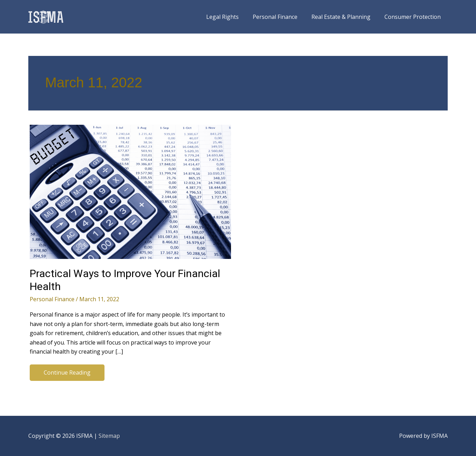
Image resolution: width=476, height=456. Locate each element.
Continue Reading (67, 374)
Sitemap (109, 436)
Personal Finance (52, 299)
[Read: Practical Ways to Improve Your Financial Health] (130, 191)
